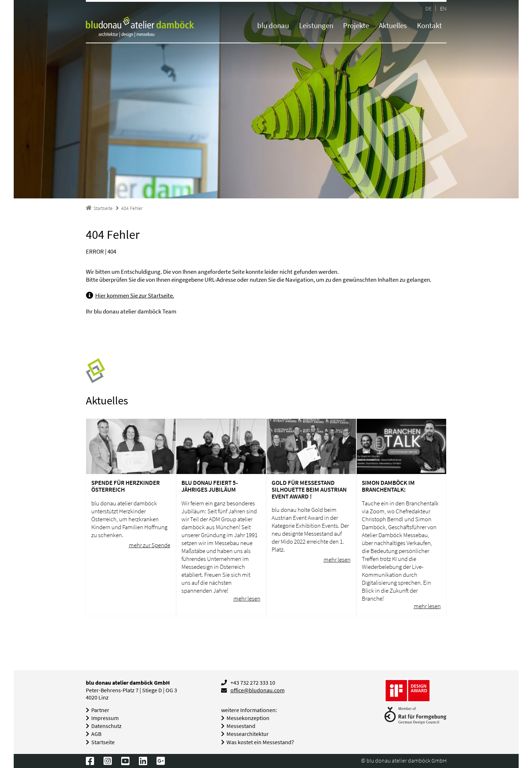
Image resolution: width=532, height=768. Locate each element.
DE (428, 8)
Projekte (356, 25)
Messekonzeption (248, 718)
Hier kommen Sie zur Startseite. (135, 295)
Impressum (105, 718)
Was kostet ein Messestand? (260, 742)
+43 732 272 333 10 (253, 683)
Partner (100, 710)
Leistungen (316, 25)
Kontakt (429, 25)
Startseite (103, 742)
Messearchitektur (248, 734)
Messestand (241, 726)
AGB (96, 734)
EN (443, 8)
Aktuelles (393, 25)
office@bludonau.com (258, 690)
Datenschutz (106, 726)
